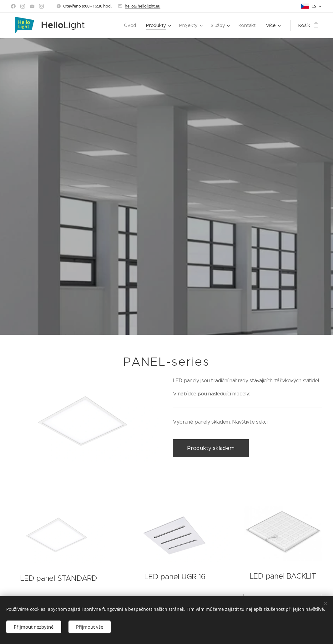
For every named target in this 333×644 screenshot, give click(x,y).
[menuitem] (129, 25)
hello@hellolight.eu (143, 6)
